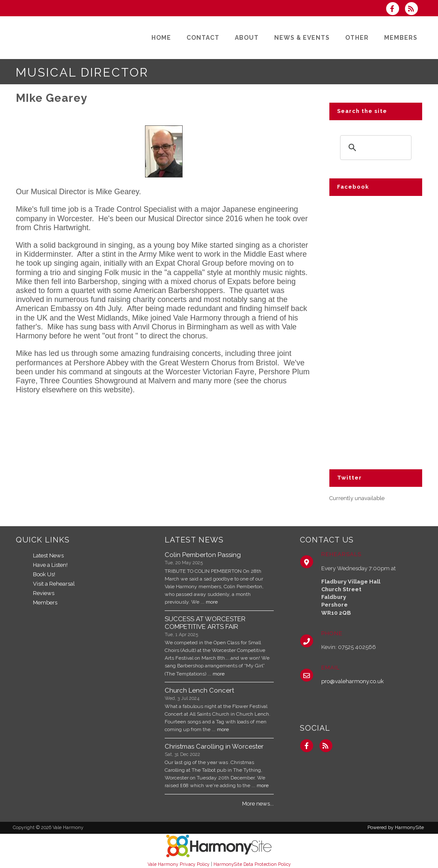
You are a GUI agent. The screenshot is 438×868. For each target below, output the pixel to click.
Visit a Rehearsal (54, 584)
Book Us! (44, 574)
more (212, 602)
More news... (258, 804)
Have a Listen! (50, 565)
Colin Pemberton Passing (203, 555)
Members (45, 603)
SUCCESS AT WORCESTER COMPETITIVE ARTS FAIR (205, 623)
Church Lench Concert (199, 690)
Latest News (48, 555)
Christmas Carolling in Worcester (214, 747)
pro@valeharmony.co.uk (352, 681)
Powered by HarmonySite (396, 828)
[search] (375, 147)
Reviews (44, 593)
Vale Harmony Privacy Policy (179, 864)
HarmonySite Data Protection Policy (252, 864)
